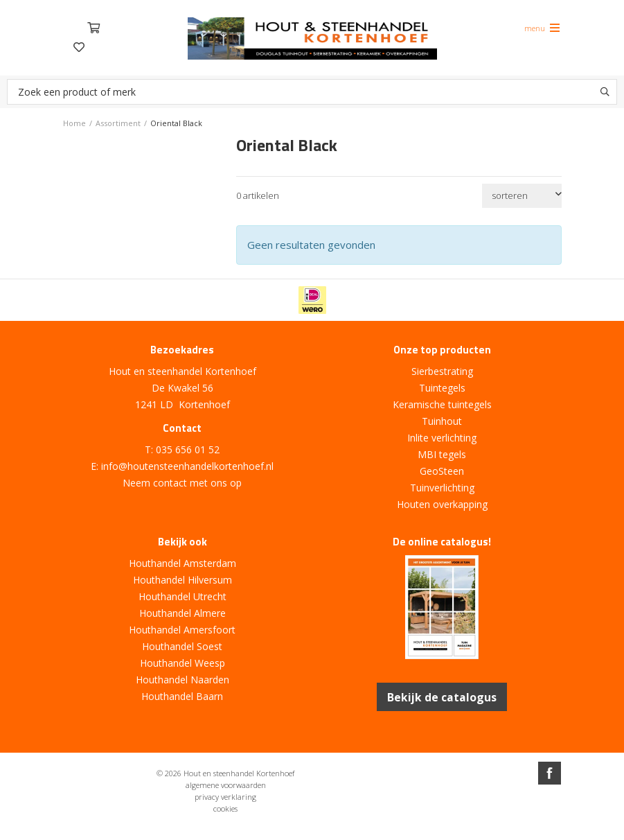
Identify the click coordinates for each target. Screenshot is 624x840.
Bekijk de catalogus (442, 697)
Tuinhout (442, 421)
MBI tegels (442, 454)
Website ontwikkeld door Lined (312, 834)
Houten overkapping (442, 504)
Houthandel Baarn (182, 696)
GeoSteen (442, 471)
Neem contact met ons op (182, 483)
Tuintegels (442, 388)
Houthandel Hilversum (182, 580)
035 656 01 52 (188, 449)
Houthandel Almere (182, 613)
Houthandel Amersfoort (182, 630)
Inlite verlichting (442, 438)
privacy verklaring (225, 796)
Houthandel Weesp (182, 663)
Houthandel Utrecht (182, 596)
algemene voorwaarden (226, 784)
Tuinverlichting (442, 488)
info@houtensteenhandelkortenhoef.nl (187, 466)
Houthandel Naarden (182, 680)
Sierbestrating (442, 371)
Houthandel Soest (182, 646)
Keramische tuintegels (442, 404)
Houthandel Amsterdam (182, 563)
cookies (225, 808)
